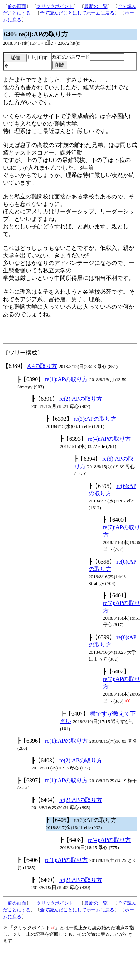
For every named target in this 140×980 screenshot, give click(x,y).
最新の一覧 (96, 6)
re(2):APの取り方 (81, 399)
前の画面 (17, 6)
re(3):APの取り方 (95, 419)
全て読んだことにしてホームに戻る (77, 13)
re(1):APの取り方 (66, 379)
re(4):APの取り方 (109, 439)
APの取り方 (42, 366)
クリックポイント (55, 6)
